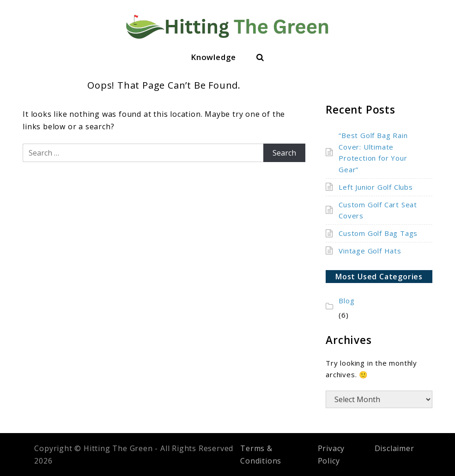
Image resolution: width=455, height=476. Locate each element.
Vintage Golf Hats (370, 251)
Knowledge (213, 57)
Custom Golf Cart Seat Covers (378, 210)
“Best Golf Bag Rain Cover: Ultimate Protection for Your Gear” (373, 152)
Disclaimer (394, 448)
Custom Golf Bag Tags (378, 233)
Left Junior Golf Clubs (376, 187)
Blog (346, 301)
